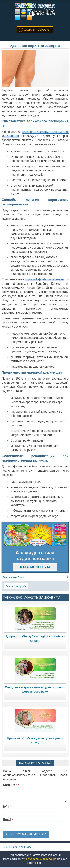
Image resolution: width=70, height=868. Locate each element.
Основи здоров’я (16, 586)
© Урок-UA (17, 847)
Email (8, 820)
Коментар (11, 785)
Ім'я (7, 807)
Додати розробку (37, 30)
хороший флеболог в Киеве (44, 279)
